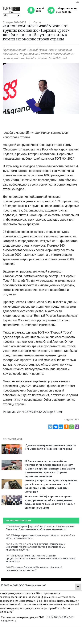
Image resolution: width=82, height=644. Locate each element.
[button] (78, 587)
